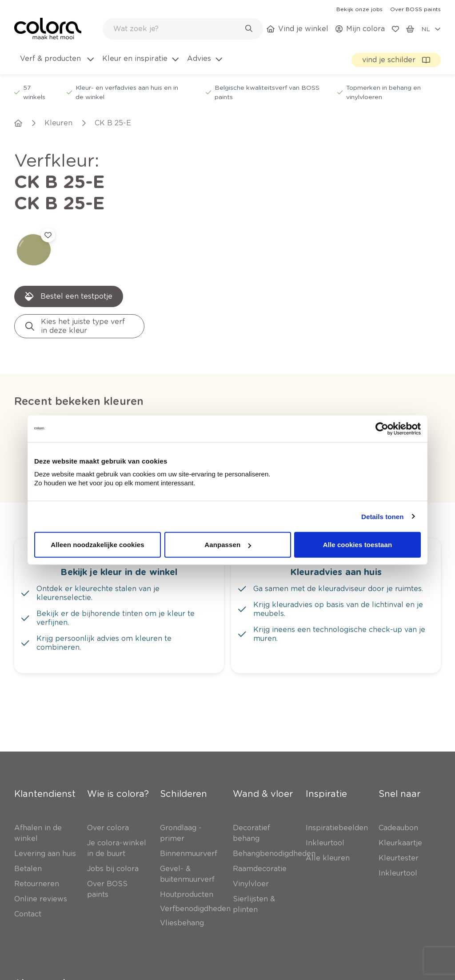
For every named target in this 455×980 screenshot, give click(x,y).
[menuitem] (56, 64)
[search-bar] (177, 29)
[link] (359, 9)
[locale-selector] (431, 29)
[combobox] (183, 29)
